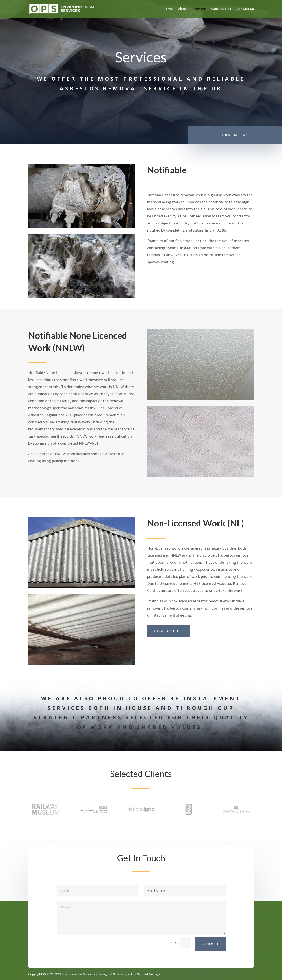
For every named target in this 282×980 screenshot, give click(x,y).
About (183, 9)
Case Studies (221, 9)
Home (168, 9)
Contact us (169, 631)
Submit (211, 944)
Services (199, 9)
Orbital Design (148, 974)
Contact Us (245, 9)
